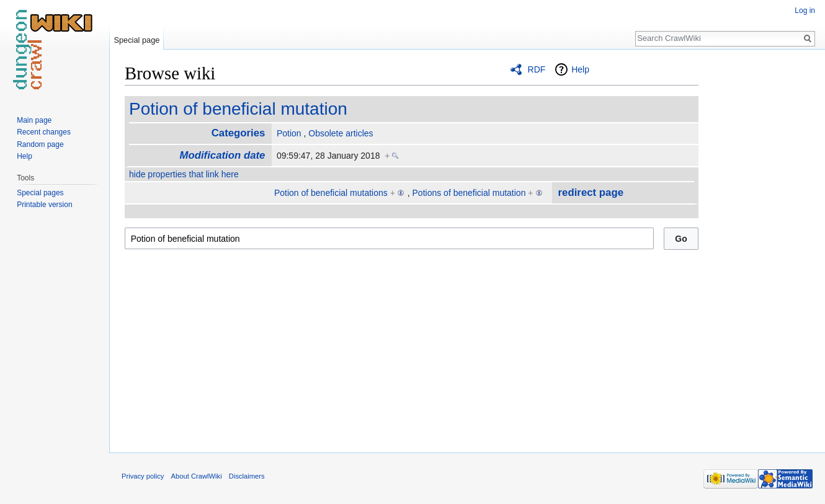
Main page (34, 120)
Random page (40, 144)
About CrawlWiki (197, 476)
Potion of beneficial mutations (331, 193)
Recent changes (44, 132)
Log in (805, 11)
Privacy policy (143, 476)
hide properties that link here (184, 174)
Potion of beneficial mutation (238, 109)
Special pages (40, 193)
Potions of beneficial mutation (469, 193)
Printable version (44, 205)
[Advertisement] (760, 248)
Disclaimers (247, 476)
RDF (537, 69)
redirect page (591, 192)
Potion (289, 133)
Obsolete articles (341, 133)
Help (580, 69)
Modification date (222, 155)
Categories (239, 133)
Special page (136, 40)
